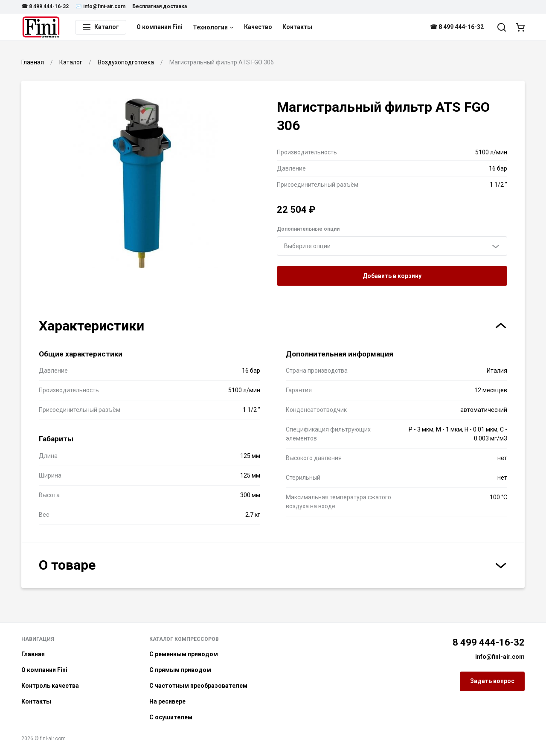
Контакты (297, 27)
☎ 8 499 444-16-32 (45, 6)
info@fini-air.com (500, 657)
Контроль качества (50, 686)
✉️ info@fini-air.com (100, 6)
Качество (258, 27)
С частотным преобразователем (198, 686)
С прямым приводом (180, 670)
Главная (33, 654)
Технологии (213, 27)
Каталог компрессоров (184, 639)
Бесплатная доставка (160, 6)
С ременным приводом (184, 654)
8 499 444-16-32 (489, 642)
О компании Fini (160, 27)
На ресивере (167, 701)
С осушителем (171, 717)
